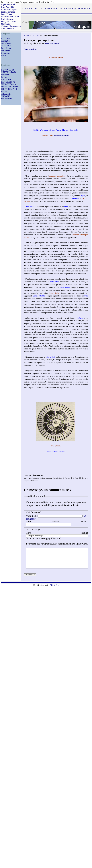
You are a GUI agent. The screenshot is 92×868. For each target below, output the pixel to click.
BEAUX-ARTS (8, 70)
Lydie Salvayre (7, 19)
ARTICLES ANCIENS (55, 8)
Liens (3, 55)
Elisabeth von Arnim (10, 17)
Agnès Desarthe (8, 5)
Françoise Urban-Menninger (9, 23)
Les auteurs (6, 51)
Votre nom (31, 516)
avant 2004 (6, 43)
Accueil (26, 35)
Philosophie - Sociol (10, 87)
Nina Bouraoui (7, 29)
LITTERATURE (8, 82)
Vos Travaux (6, 99)
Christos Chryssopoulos (11, 26)
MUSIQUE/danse (9, 84)
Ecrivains (5, 75)
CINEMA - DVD (8, 72)
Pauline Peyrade (8, 12)
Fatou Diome (7, 14)
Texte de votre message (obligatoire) (44, 538)
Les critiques (7, 48)
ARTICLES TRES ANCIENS (79, 8)
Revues (4, 91)
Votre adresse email (56, 522)
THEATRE (6, 94)
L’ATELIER (6, 79)
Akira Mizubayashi (9, 9)
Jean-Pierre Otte (8, 7)
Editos (4, 77)
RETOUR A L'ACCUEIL (33, 8)
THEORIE (6, 96)
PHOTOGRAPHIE (9, 89)
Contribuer (6, 53)
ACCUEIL (6, 38)
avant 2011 (6, 41)
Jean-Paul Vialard (53, 43)
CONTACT (6, 46)
